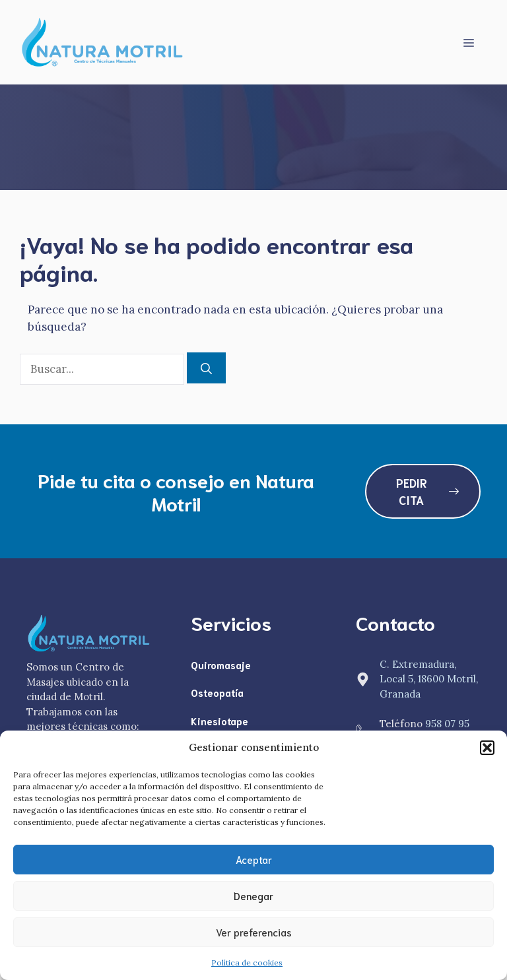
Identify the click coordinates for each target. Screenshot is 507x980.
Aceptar (254, 859)
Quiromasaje (221, 665)
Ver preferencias (254, 932)
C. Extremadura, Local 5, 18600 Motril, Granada (429, 679)
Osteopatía (217, 692)
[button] (487, 748)
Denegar (253, 896)
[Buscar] (206, 368)
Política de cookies (247, 963)
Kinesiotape (220, 721)
